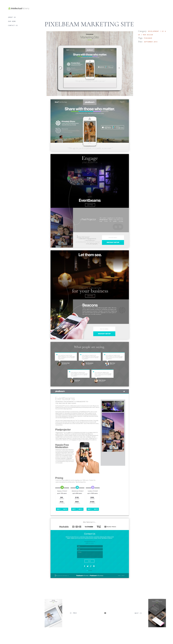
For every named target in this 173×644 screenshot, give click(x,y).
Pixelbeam (148, 38)
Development (154, 31)
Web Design (148, 35)
